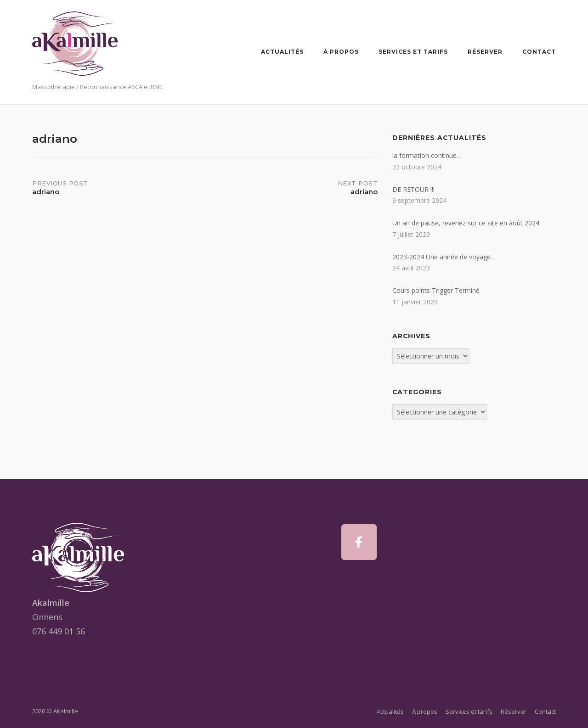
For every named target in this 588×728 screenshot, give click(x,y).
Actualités (282, 52)
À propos (341, 52)
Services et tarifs (413, 52)
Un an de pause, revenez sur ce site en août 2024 (466, 223)
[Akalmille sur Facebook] (359, 542)
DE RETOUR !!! (413, 189)
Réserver (485, 52)
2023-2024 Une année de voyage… (444, 257)
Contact (539, 52)
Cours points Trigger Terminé (436, 290)
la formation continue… (427, 155)
